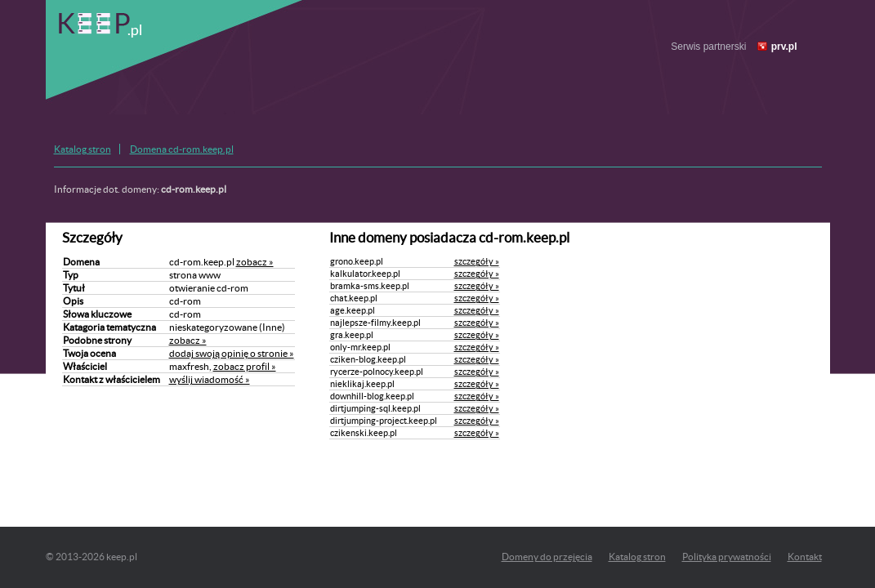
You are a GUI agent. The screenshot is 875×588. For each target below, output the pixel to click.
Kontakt (805, 557)
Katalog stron (83, 149)
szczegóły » (477, 261)
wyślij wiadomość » (210, 379)
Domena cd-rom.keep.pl (182, 149)
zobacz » (255, 262)
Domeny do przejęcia (547, 557)
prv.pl (784, 47)
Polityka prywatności (727, 557)
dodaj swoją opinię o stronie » (232, 353)
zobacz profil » (245, 366)
